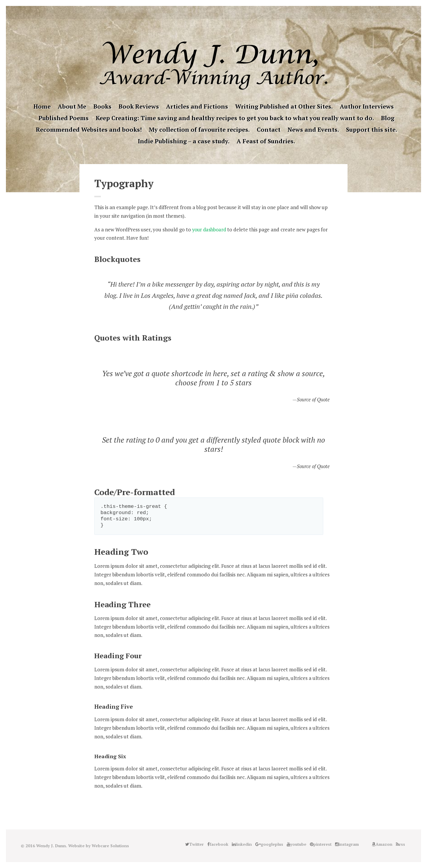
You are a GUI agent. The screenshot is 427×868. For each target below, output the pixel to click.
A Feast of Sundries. (266, 141)
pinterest (218, 12)
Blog (388, 118)
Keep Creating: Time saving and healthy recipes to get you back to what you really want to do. (235, 118)
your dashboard (210, 229)
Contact (269, 129)
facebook (191, 12)
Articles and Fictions (197, 106)
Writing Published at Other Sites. (284, 106)
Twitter (181, 12)
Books (102, 106)
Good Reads (237, 12)
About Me (72, 106)
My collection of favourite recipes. (199, 129)
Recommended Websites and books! (89, 129)
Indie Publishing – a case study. (184, 141)
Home (42, 106)
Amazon (246, 12)
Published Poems (64, 118)
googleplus (209, 12)
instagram (227, 12)
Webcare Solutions (111, 846)
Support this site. (372, 129)
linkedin (200, 12)
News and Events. (313, 129)
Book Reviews (139, 106)
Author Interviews (367, 106)
